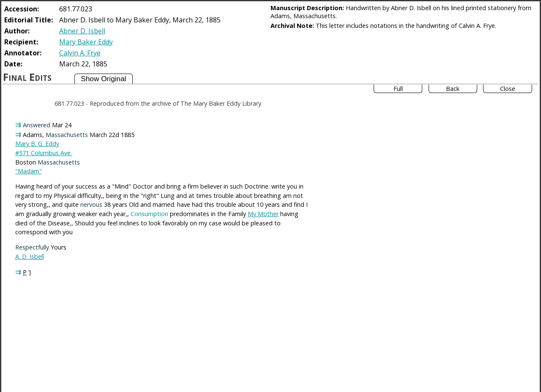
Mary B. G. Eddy (37, 144)
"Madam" (29, 171)
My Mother (263, 214)
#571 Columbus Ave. (44, 153)
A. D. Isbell (30, 256)
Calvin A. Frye (80, 53)
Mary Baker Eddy (86, 42)
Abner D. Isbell (82, 31)
